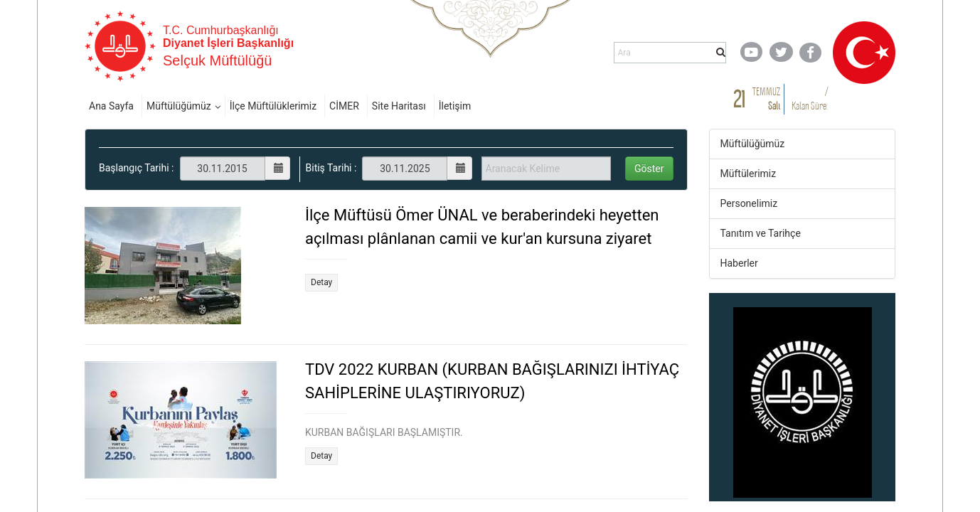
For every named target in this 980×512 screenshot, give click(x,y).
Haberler (739, 263)
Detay (321, 282)
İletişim (455, 106)
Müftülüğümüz (179, 106)
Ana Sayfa (111, 106)
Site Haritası (399, 106)
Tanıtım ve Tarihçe (761, 233)
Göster (649, 169)
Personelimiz (749, 203)
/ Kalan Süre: (810, 98)
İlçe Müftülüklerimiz (273, 106)
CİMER (344, 106)
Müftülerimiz (749, 174)
